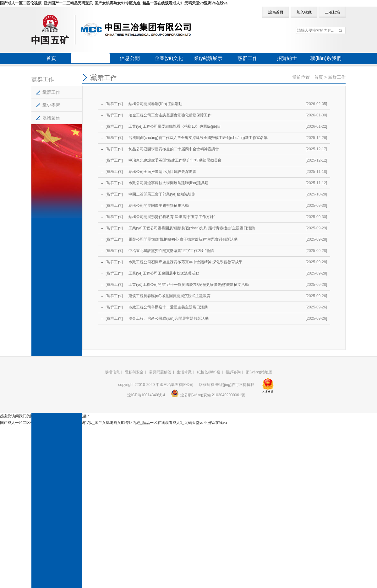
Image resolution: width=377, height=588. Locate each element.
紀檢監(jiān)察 (209, 372)
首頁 (51, 58)
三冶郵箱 (332, 12)
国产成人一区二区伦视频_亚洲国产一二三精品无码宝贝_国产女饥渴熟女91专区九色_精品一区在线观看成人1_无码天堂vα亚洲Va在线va (114, 3)
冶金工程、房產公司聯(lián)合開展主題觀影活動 (168, 318)
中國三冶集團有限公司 (111, 30)
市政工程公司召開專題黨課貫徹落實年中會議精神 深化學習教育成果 (185, 262)
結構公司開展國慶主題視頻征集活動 (158, 206)
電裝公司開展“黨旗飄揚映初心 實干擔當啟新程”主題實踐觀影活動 (183, 239)
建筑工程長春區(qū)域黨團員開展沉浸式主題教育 (169, 296)
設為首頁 (276, 12)
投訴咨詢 (233, 372)
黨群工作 (248, 58)
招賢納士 (287, 58)
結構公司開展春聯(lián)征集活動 (155, 104)
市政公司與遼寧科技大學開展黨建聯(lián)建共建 (168, 183)
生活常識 (184, 372)
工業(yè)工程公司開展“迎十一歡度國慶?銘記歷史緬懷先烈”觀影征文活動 (188, 285)
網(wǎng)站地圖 (259, 372)
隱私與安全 (134, 372)
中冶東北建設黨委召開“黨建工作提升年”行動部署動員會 (175, 160)
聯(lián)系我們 (326, 58)
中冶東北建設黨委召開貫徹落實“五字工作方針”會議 (171, 251)
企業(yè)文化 (169, 58)
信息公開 (130, 58)
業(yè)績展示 (208, 58)
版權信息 (112, 372)
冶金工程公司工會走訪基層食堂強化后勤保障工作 (169, 115)
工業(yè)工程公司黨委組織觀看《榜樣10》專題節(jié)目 (174, 126)
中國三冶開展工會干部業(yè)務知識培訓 (161, 194)
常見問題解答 (160, 372)
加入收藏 (304, 12)
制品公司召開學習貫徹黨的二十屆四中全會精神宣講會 (173, 149)
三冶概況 (90, 58)
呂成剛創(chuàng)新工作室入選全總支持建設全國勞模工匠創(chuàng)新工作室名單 (198, 138)
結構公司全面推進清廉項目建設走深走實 (162, 172)
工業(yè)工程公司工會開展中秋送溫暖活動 (163, 273)
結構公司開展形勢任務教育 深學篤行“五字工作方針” (171, 217)
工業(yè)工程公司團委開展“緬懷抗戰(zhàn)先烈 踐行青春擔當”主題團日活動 (191, 228)
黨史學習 (51, 105)
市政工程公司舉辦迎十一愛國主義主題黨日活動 (168, 307)
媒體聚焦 (51, 118)
